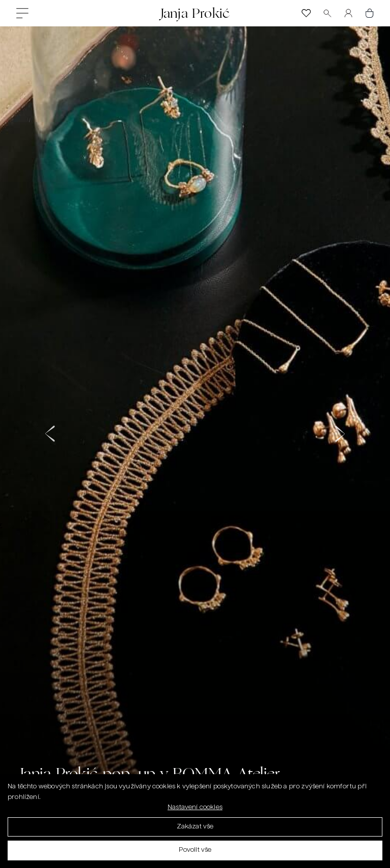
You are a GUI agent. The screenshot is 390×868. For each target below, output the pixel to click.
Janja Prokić (195, 13)
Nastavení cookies (195, 810)
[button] (50, 430)
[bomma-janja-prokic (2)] (195, 430)
